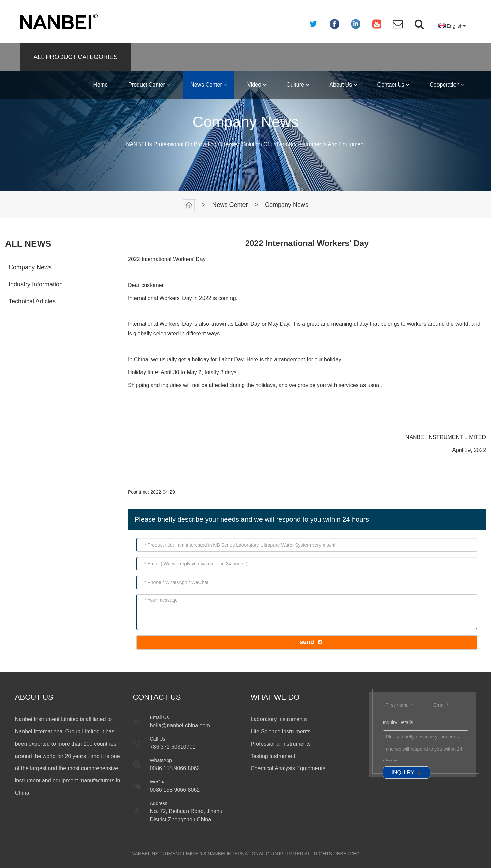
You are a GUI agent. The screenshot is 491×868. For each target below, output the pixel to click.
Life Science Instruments (280, 732)
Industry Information (36, 284)
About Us (343, 85)
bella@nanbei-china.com (180, 725)
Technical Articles (32, 301)
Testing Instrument (273, 756)
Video (257, 85)
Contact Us (393, 85)
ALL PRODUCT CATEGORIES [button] (76, 57)
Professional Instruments (281, 744)
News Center (209, 85)
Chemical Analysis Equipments (288, 768)
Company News (287, 205)
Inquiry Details (398, 722)
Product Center (149, 85)
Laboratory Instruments (279, 719)
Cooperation (447, 85)
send (307, 642)
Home (101, 85)
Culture (298, 85)
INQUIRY (403, 772)
